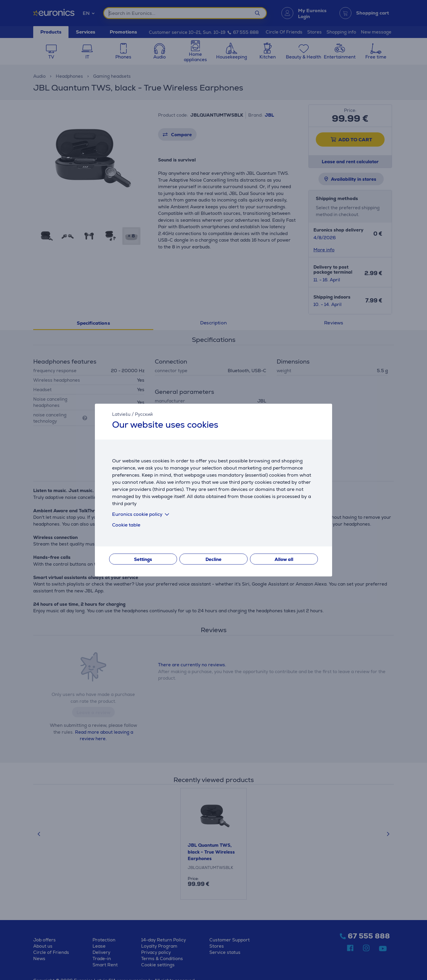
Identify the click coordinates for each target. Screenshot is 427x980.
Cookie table (126, 525)
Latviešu (121, 414)
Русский (144, 414)
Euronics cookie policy (142, 514)
